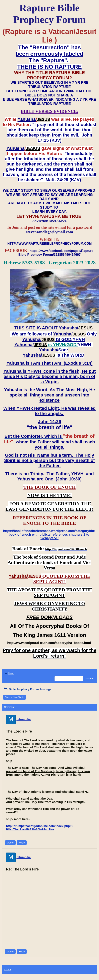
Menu (9, 674)
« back (8, 970)
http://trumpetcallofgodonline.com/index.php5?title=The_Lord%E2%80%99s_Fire (40, 828)
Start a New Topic (14, 697)
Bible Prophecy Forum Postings (27, 689)
